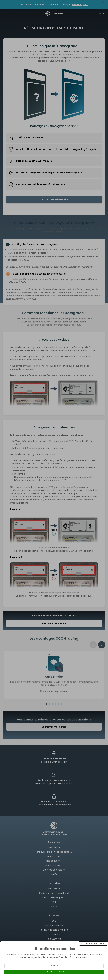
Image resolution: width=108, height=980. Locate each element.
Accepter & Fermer (54, 972)
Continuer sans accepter (93, 943)
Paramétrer (54, 966)
